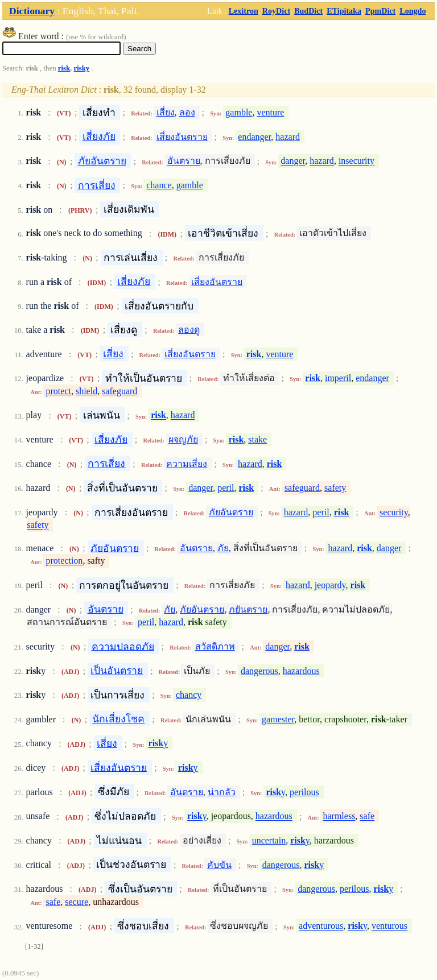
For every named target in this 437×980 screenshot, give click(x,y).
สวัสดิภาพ (215, 646)
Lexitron (244, 11)
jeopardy (330, 585)
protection (65, 561)
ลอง (187, 112)
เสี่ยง (166, 112)
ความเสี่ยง (187, 464)
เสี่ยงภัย (99, 137)
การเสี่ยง (97, 185)
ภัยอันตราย (102, 161)
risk (64, 68)
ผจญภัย (183, 439)
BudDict (308, 11)
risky (82, 68)
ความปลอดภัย (123, 646)
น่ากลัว (222, 792)
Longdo (413, 11)
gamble (239, 112)
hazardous (301, 671)
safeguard (119, 391)
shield (86, 391)
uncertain (269, 840)
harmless (339, 816)
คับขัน (219, 865)
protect (59, 391)
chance (159, 185)
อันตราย (184, 161)
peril (226, 488)
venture (270, 112)
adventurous (321, 926)
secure (77, 902)
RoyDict (276, 11)
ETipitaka (344, 11)
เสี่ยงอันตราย (182, 137)
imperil (338, 378)
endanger (254, 137)
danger (293, 161)
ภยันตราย (248, 609)
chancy (189, 695)
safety (335, 488)
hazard (288, 137)
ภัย (223, 548)
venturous (389, 926)
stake (257, 439)
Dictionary (32, 11)
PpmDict (380, 11)
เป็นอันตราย (117, 671)
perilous (304, 792)
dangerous (259, 671)
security (394, 512)
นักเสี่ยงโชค (118, 719)
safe (367, 816)
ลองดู (189, 330)
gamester (278, 719)
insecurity (356, 161)
